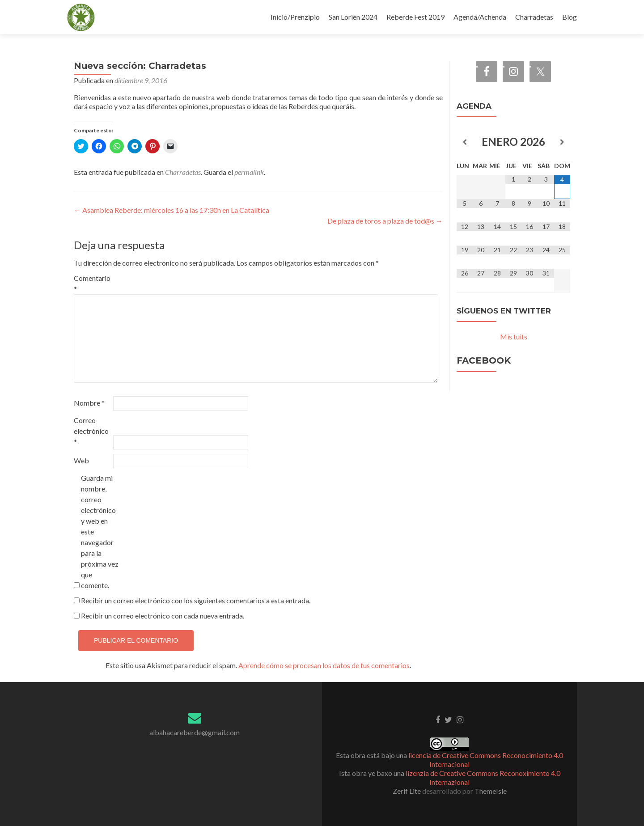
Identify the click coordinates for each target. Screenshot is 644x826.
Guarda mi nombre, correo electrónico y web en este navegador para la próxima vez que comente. (100, 532)
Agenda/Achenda (480, 17)
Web (81, 460)
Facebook (484, 360)
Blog (570, 17)
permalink (249, 172)
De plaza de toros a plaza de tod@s (385, 221)
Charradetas (534, 17)
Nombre (89, 403)
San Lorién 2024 (353, 17)
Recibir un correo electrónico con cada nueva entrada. (163, 616)
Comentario (92, 283)
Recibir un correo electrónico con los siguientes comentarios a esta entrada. (196, 600)
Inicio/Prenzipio (295, 17)
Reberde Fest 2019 (415, 17)
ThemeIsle (491, 791)
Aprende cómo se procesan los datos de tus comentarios (324, 665)
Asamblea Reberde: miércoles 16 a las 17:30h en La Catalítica (172, 210)
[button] (81, 17)
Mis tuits (514, 337)
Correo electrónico (91, 431)
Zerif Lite (407, 791)
